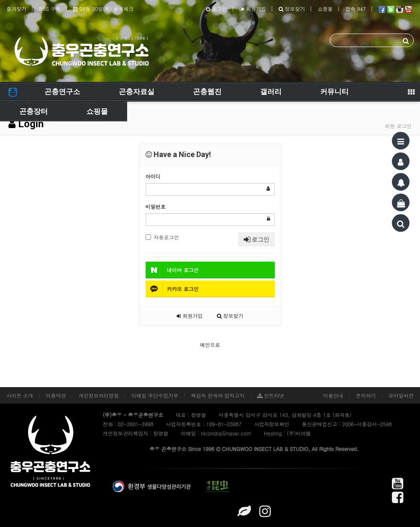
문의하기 (366, 395)
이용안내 (333, 395)
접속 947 (356, 9)
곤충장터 (34, 111)
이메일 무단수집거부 (155, 395)
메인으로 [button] (210, 345)
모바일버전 (401, 395)
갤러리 (271, 92)
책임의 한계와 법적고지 (218, 395)
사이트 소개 (20, 395)
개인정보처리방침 (99, 395)
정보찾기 (292, 9)
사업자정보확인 (271, 424)
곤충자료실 (137, 92)
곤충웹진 (207, 92)
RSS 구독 (50, 9)
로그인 (217, 9)
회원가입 (253, 9)
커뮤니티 (334, 92)
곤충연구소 (62, 92)
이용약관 (56, 395)
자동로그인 (162, 237)
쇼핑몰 (325, 9)
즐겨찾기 (16, 9)
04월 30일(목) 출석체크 (103, 9)
